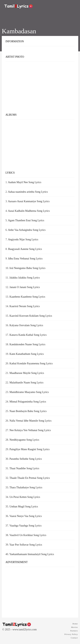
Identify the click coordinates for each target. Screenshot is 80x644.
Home (75, 624)
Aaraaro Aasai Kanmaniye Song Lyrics (29, 201)
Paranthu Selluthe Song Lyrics (26, 459)
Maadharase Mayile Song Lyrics (27, 373)
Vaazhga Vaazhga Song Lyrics (26, 526)
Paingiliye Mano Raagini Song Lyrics (30, 449)
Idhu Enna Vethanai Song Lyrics (25, 259)
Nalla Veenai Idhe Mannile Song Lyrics (30, 421)
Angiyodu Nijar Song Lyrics (23, 239)
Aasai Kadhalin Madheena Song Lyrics (29, 211)
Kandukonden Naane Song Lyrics (27, 344)
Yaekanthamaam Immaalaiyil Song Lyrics (32, 554)
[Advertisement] (40, 88)
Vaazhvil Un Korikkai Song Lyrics (28, 535)
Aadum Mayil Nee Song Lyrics (25, 182)
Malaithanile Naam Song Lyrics (26, 383)
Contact (74, 638)
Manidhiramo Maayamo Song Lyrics (29, 392)
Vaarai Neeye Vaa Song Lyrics (26, 516)
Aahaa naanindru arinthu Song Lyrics (28, 192)
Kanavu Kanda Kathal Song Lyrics (28, 335)
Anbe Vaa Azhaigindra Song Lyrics (27, 230)
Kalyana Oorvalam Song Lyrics (26, 325)
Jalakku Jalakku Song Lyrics (24, 278)
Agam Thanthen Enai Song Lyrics (26, 220)
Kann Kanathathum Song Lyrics (27, 354)
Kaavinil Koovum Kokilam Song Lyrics (31, 316)
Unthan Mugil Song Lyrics (24, 507)
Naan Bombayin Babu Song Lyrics (28, 411)
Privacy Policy (71, 634)
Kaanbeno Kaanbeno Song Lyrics (27, 297)
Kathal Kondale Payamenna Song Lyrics (31, 363)
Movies (74, 627)
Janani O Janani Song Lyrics (25, 287)
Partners (74, 631)
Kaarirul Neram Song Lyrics (25, 306)
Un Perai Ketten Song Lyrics (25, 497)
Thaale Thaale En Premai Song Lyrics (30, 478)
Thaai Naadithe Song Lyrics (24, 468)
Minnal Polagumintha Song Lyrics (28, 402)
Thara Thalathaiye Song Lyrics (26, 487)
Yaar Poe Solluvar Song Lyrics (26, 545)
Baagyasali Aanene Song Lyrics (25, 249)
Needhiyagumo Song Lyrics (24, 440)
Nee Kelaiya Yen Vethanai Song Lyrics (30, 430)
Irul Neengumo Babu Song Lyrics (27, 268)
